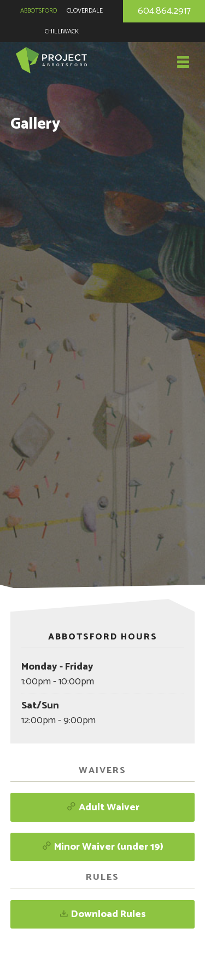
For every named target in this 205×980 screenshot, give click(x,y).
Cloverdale (85, 11)
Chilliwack (62, 31)
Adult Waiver (103, 808)
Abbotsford (39, 11)
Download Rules (102, 914)
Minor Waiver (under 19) (102, 847)
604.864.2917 (164, 11)
